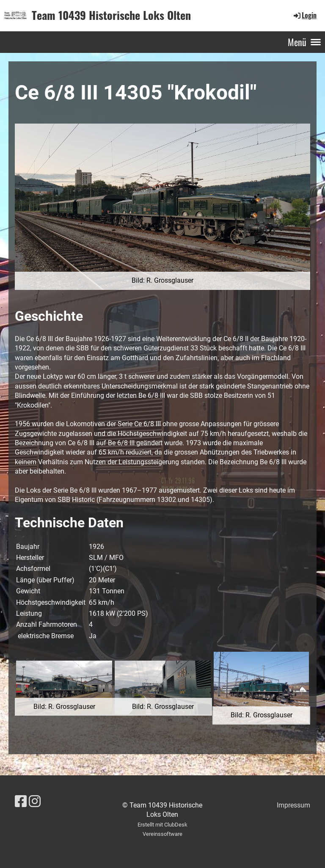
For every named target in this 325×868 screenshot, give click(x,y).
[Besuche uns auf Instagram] (35, 802)
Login (304, 15)
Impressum (293, 805)
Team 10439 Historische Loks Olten (111, 15)
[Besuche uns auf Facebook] (21, 802)
